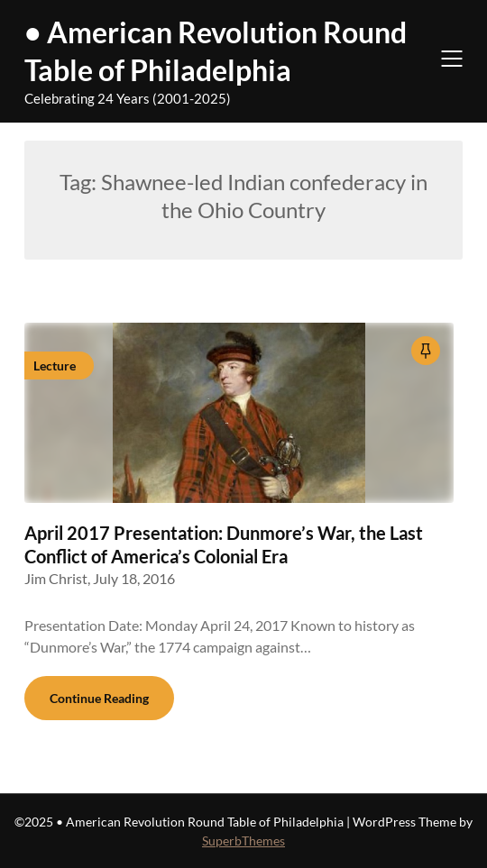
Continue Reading (99, 698)
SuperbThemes (243, 841)
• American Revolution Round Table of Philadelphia (216, 51)
